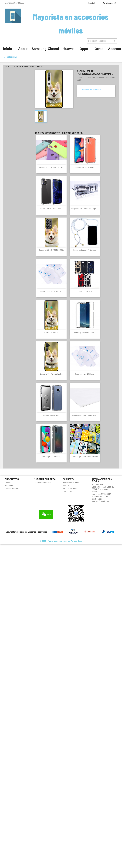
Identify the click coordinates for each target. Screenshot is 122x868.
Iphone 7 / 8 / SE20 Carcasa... (51, 291)
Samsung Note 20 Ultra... (85, 374)
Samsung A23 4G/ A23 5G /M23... (51, 250)
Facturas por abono (70, 488)
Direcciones (67, 491)
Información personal (71, 482)
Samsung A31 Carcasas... (51, 457)
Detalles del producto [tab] (91, 90)
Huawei (69, 49)
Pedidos (66, 485)
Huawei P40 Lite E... (51, 333)
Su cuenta (68, 479)
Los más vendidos (12, 489)
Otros (99, 49)
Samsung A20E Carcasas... (85, 167)
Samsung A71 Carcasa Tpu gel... (51, 167)
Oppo (84, 49)
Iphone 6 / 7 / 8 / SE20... (85, 291)
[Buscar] (102, 41)
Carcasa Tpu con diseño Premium (85, 457)
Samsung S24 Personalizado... (51, 374)
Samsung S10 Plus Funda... (85, 333)
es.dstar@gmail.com (101, 501)
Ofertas (8, 483)
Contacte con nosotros (42, 483)
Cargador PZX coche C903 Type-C (85, 209)
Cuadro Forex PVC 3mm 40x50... (85, 415)
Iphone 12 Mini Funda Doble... (51, 209)
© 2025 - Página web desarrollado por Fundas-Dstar (61, 541)
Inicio (8, 49)
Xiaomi (53, 49)
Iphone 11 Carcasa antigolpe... (85, 250)
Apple (23, 49)
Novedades (9, 486)
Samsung (39, 49)
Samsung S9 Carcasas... (51, 415)
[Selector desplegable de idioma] (93, 3)
